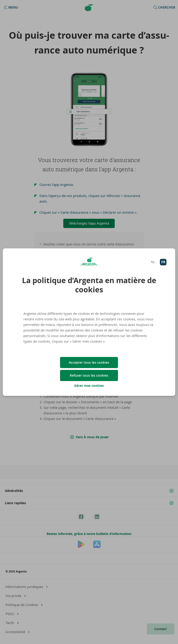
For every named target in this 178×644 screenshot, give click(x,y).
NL (153, 262)
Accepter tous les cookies (89, 362)
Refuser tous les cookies (89, 375)
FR (163, 262)
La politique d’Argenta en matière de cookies (89, 285)
